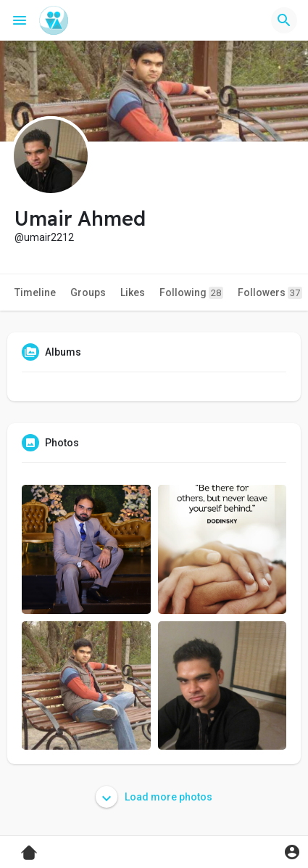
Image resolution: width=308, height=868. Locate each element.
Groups (88, 292)
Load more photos (154, 797)
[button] (284, 20)
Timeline (35, 292)
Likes (133, 292)
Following (191, 293)
